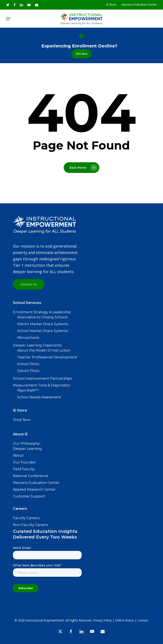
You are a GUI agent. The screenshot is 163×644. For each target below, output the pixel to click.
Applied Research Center (34, 489)
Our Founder (24, 462)
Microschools (28, 338)
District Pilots (28, 371)
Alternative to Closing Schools (42, 317)
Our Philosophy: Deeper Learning (27, 446)
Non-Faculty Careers (30, 525)
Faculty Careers (26, 518)
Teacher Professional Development (47, 357)
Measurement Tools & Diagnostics (41, 385)
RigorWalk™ (28, 390)
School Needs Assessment (39, 397)
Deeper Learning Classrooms (37, 345)
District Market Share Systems (43, 324)
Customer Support (29, 496)
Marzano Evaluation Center (36, 483)
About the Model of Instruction (44, 350)
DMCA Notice (124, 620)
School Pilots (28, 364)
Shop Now (22, 420)
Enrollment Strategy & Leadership (42, 312)
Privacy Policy (102, 620)
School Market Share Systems (42, 331)
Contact (143, 620)
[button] (8, 19)
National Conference (31, 476)
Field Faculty (24, 469)
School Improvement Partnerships (42, 378)
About (18, 455)
